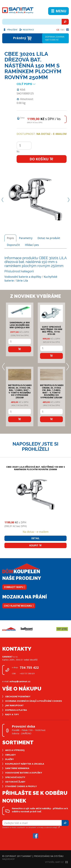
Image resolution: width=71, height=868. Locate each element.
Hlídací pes (32, 245)
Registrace (27, 29)
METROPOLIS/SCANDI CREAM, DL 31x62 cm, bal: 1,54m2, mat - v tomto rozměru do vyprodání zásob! (52, 391)
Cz (58, 30)
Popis (10, 238)
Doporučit (13, 245)
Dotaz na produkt (49, 238)
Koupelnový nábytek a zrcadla (25, 764)
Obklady (10, 755)
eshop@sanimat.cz (20, 681)
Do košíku (42, 159)
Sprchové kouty (15, 777)
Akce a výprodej (15, 750)
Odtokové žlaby (15, 782)
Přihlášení (10, 29)
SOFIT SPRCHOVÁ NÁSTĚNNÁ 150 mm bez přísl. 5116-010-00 (51, 330)
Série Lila (22, 280)
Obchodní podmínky (18, 696)
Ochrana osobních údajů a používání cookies (34, 701)
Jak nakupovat (14, 705)
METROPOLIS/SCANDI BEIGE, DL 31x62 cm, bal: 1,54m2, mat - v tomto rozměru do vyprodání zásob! (20, 391)
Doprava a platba (16, 710)
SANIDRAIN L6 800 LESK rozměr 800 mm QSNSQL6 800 (20, 325)
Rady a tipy (12, 714)
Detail (35, 538)
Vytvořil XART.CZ (56, 862)
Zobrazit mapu (14, 587)
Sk (62, 30)
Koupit (36, 545)
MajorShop (8, 859)
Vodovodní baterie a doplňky (23, 277)
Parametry (26, 238)
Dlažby (9, 759)
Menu (58, 11)
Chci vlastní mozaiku (19, 606)
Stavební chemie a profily (21, 786)
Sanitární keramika (17, 768)
